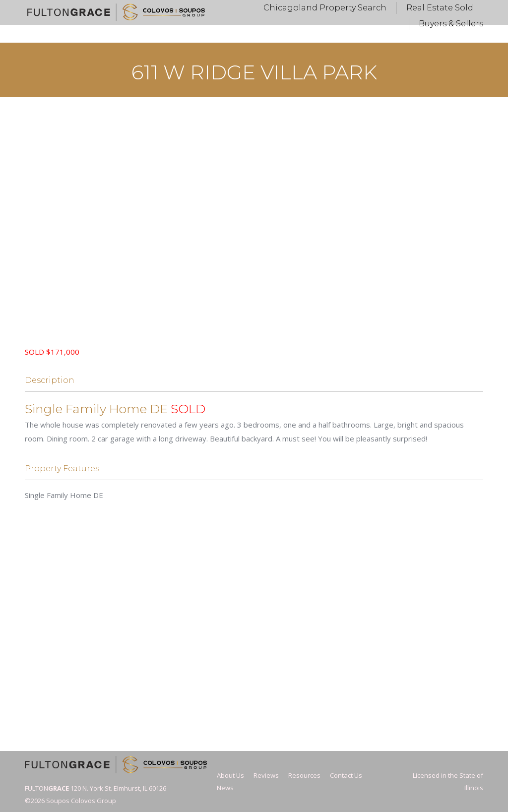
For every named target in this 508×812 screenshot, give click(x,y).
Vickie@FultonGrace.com (241, 9)
